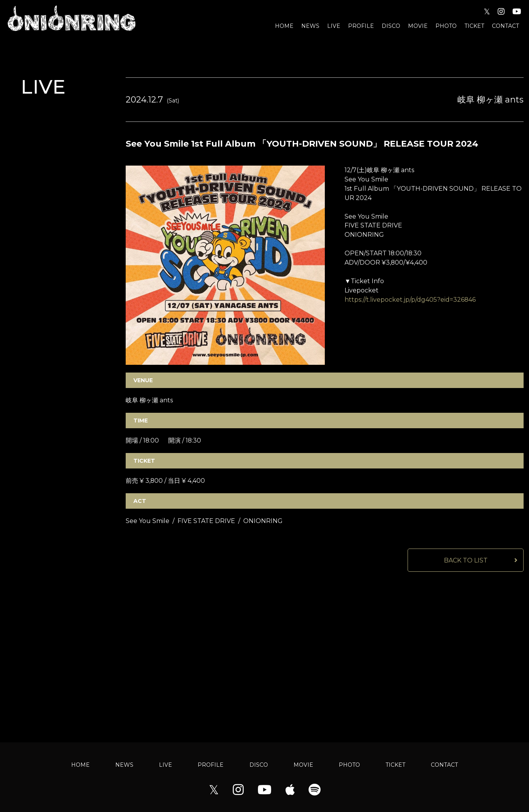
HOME (284, 26)
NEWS (310, 26)
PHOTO (446, 26)
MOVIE (418, 26)
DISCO (391, 26)
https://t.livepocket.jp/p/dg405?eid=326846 (410, 300)
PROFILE (361, 26)
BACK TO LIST (466, 561)
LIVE (334, 26)
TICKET (474, 26)
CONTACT (505, 26)
